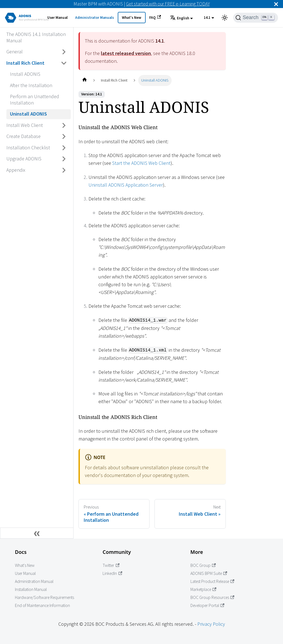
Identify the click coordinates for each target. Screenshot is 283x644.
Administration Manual (34, 581)
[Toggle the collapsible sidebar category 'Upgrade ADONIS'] (64, 159)
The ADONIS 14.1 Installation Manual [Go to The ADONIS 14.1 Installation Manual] (36, 37)
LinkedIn (112, 573)
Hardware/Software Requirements (44, 597)
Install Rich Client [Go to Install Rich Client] (25, 63)
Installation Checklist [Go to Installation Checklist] (28, 148)
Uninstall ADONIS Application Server (126, 185)
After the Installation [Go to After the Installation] (31, 85)
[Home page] (84, 80)
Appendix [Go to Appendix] (16, 170)
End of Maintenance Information (42, 605)
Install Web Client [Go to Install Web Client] (25, 125)
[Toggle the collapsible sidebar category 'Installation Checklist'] (64, 148)
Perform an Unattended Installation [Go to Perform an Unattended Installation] (35, 100)
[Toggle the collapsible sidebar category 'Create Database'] (64, 137)
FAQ (155, 17)
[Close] (276, 4)
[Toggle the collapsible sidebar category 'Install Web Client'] (64, 125)
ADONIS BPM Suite (209, 573)
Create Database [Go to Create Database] (23, 136)
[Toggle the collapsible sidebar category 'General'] (64, 52)
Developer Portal (207, 605)
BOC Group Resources (212, 597)
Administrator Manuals (95, 18)
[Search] (256, 18)
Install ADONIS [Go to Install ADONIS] (25, 74)
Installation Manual (31, 589)
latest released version (126, 53)
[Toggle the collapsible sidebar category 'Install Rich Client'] (64, 63)
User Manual (57, 18)
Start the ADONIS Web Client (141, 163)
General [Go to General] (15, 52)
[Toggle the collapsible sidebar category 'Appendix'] (64, 170)
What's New (132, 18)
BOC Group (203, 565)
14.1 (207, 18)
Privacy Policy (211, 624)
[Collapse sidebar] (37, 533)
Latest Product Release (212, 581)
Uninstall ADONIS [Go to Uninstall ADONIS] (28, 114)
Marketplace (203, 589)
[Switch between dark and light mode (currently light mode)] (225, 18)
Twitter (111, 565)
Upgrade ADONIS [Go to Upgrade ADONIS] (24, 159)
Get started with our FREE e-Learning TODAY (168, 4)
